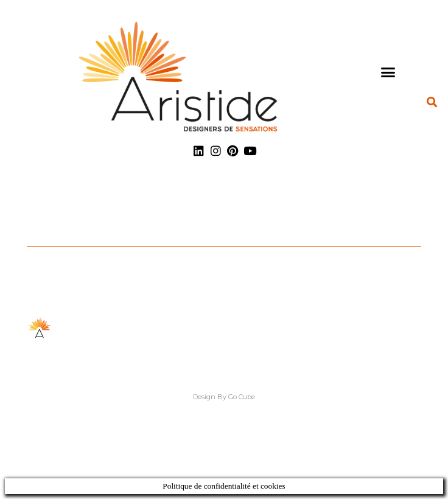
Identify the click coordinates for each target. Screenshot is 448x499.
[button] (388, 72)
